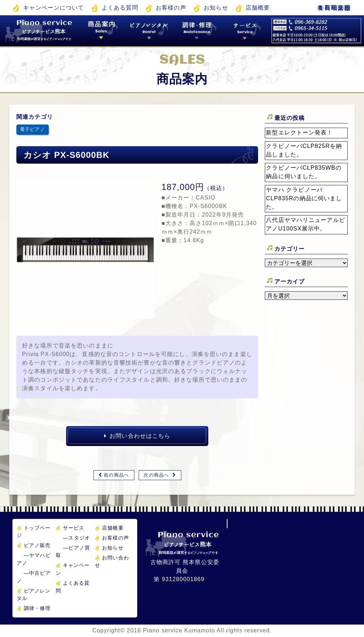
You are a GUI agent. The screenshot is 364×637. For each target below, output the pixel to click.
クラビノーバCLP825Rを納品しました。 (304, 150)
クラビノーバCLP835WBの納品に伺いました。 (304, 172)
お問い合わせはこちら (137, 436)
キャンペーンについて (53, 8)
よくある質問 (120, 8)
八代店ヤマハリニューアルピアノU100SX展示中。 (306, 224)
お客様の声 (171, 8)
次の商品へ (156, 475)
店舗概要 (258, 8)
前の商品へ (116, 475)
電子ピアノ (33, 129)
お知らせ (216, 8)
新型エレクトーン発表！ (299, 132)
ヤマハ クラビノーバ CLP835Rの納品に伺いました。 (304, 198)
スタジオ (76, 538)
